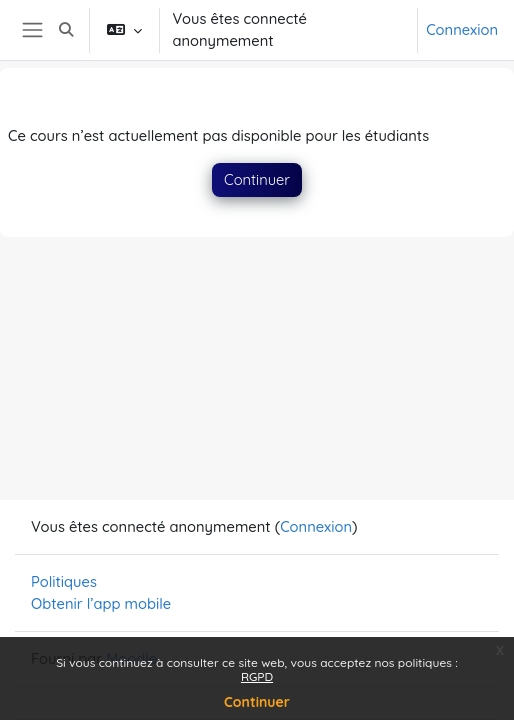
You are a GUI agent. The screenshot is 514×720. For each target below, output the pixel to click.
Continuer (257, 702)
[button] (67, 30)
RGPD (257, 676)
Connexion (462, 29)
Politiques (64, 581)
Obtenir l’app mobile (101, 603)
